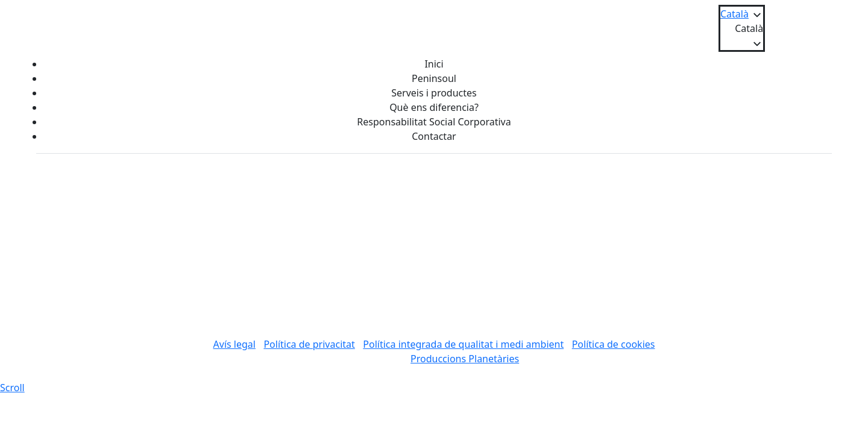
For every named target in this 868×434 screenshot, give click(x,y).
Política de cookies (614, 344)
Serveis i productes (434, 93)
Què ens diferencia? (434, 107)
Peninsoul (434, 78)
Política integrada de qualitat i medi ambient (463, 344)
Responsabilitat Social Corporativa (434, 122)
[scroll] (12, 388)
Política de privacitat (309, 344)
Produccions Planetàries (465, 359)
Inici (434, 64)
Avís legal (234, 344)
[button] (742, 28)
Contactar (434, 136)
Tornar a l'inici (434, 297)
